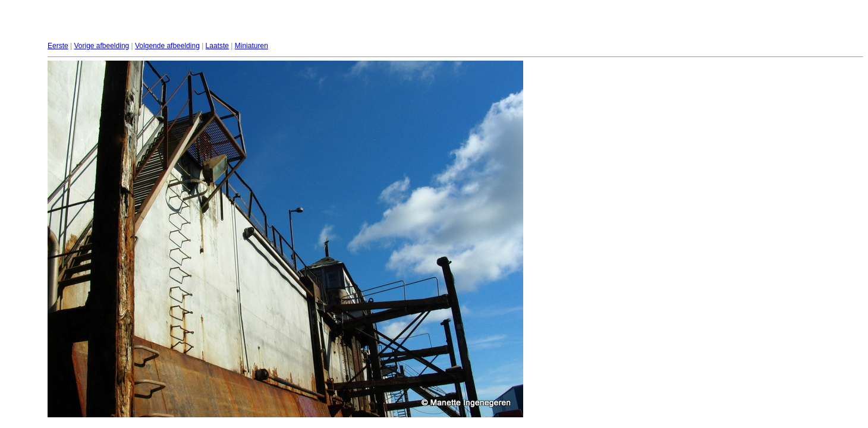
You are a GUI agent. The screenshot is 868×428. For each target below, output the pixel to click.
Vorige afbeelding (101, 46)
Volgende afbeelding (167, 46)
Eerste (58, 46)
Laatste (217, 46)
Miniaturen (251, 46)
